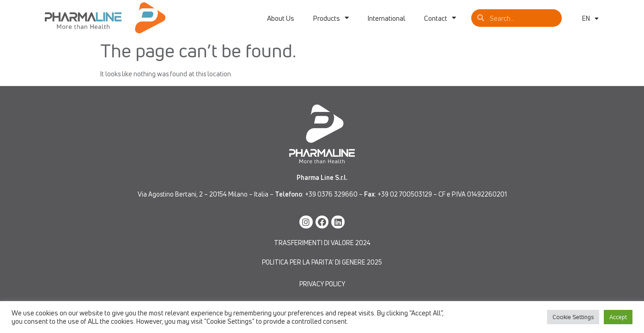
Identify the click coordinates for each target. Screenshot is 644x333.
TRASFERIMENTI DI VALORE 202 (320, 243)
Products (331, 18)
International (386, 18)
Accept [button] (618, 317)
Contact (440, 18)
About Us (281, 18)
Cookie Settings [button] (573, 317)
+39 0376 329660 (331, 194)
